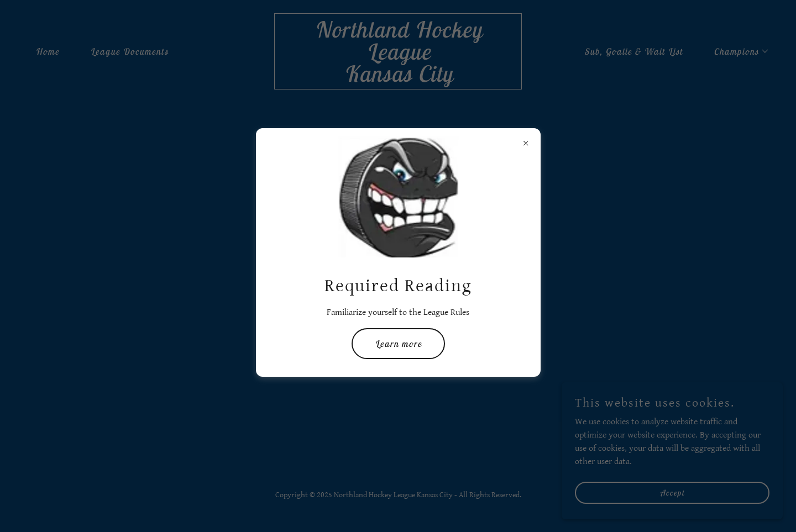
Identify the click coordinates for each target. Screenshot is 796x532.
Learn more (398, 344)
